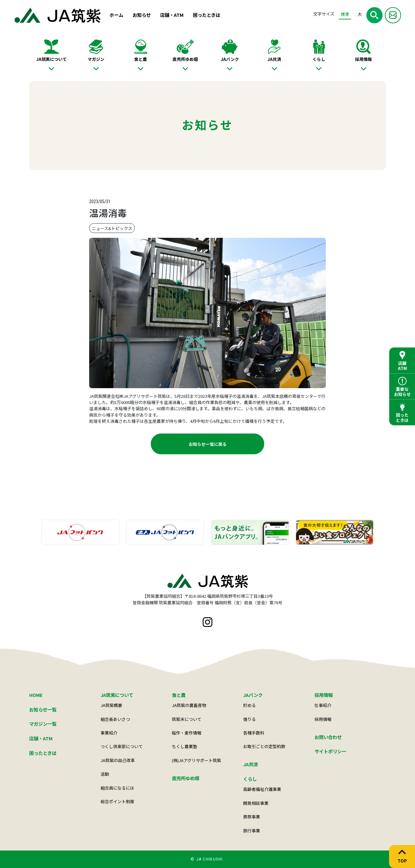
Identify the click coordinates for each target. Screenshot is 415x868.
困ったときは (207, 15)
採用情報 (363, 59)
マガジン (96, 59)
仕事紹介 (323, 705)
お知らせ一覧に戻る (208, 444)
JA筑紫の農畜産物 (189, 705)
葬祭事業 (252, 817)
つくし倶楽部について (122, 746)
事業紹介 (109, 733)
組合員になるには (117, 788)
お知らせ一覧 (43, 709)
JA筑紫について (52, 59)
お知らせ (142, 15)
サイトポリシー (330, 751)
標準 (345, 14)
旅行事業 (252, 831)
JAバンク (230, 59)
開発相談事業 (256, 803)
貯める (249, 705)
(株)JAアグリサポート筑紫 (196, 760)
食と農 (141, 59)
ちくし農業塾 (184, 746)
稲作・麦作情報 (187, 733)
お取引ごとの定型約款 (264, 746)
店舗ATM (402, 366)
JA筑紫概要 (111, 705)
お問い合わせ (328, 737)
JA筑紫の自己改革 (118, 760)
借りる (249, 719)
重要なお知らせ (402, 392)
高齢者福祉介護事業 (262, 789)
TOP (402, 861)
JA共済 (274, 59)
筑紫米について (187, 719)
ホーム (116, 15)
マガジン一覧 (43, 724)
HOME (36, 695)
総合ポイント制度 (117, 801)
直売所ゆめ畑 (185, 59)
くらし (319, 59)
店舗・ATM (172, 15)
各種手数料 (254, 733)
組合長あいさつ (115, 719)
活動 (105, 774)
